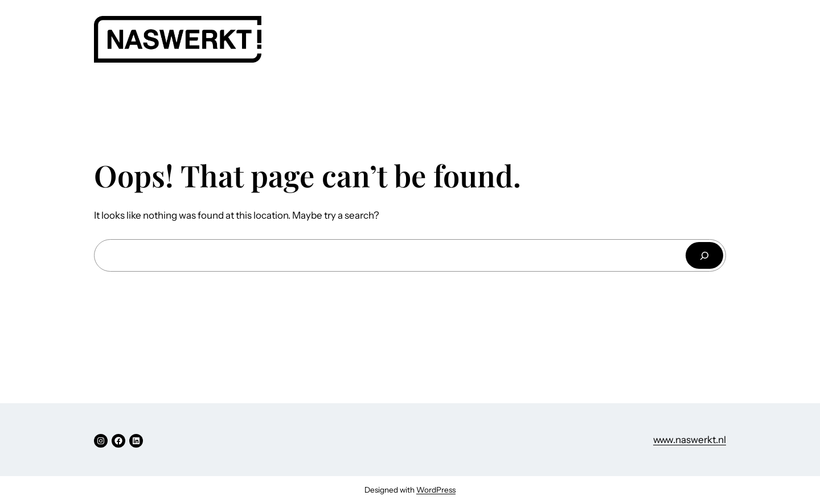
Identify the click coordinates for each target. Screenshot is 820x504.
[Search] (704, 255)
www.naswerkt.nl (690, 440)
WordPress (436, 490)
